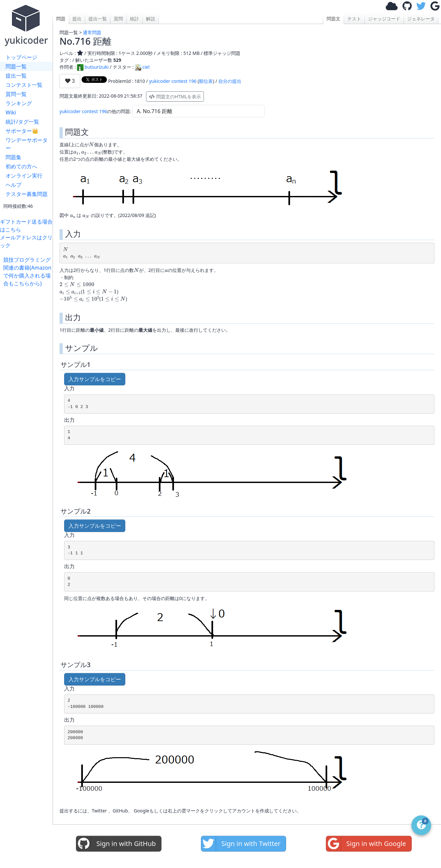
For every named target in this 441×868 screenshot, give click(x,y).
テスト (354, 19)
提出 (77, 19)
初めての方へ (21, 166)
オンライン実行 (24, 176)
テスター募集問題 (27, 194)
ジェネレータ (421, 19)
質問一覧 (16, 94)
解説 (151, 19)
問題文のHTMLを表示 (175, 96)
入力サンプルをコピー (95, 379)
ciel (142, 67)
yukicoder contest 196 (173, 81)
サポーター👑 (22, 131)
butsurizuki (93, 67)
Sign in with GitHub (116, 844)
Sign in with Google (366, 844)
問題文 (333, 19)
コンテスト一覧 (24, 85)
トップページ (21, 57)
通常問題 (92, 32)
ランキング (19, 103)
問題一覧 (16, 66)
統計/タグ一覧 (22, 122)
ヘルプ (13, 185)
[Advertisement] (28, 386)
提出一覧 (16, 76)
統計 (135, 19)
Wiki (11, 112)
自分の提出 (230, 81)
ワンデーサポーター (27, 144)
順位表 (206, 81)
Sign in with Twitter (241, 844)
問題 (61, 19)
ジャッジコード (384, 19)
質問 (118, 19)
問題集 (13, 157)
